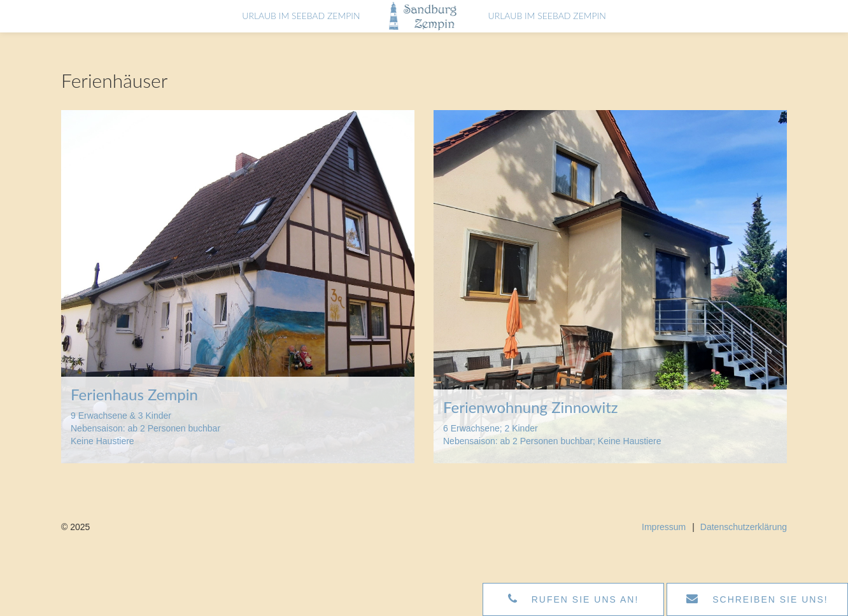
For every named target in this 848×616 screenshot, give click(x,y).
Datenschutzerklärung (744, 527)
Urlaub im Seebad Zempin (286, 26)
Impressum (664, 527)
